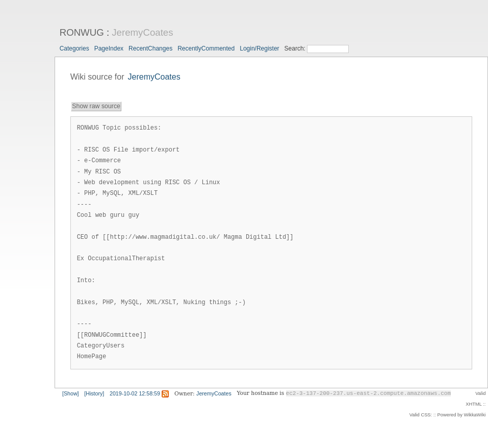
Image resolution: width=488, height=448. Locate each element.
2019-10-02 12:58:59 (135, 393)
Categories (74, 48)
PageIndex (109, 48)
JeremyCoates (142, 32)
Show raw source (96, 106)
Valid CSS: (421, 415)
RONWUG (82, 32)
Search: (296, 48)
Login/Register (259, 48)
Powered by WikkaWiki (462, 415)
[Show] (71, 393)
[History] (94, 393)
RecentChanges (150, 48)
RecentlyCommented (206, 48)
